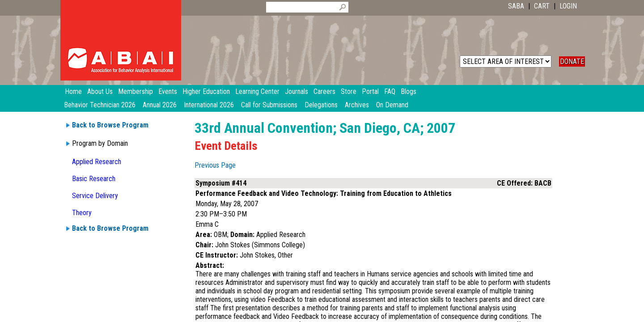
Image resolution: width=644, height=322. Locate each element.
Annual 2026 (160, 105)
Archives (357, 105)
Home (73, 91)
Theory (82, 213)
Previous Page (215, 165)
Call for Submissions (269, 105)
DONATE (572, 61)
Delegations (321, 105)
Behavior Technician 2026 (100, 105)
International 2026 (209, 105)
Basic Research (94, 179)
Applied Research (97, 162)
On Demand (392, 105)
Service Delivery (95, 196)
